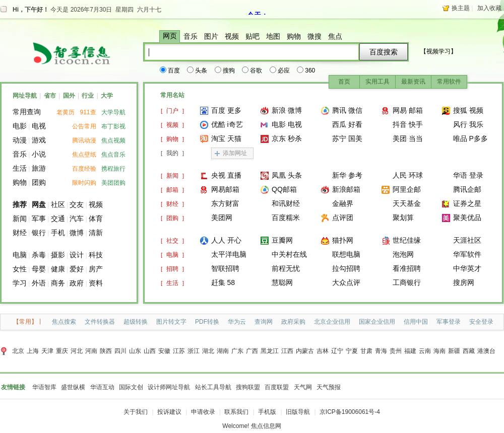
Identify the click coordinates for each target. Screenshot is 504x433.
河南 (91, 351)
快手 (416, 124)
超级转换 (136, 322)
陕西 (106, 351)
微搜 (314, 36)
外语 (39, 283)
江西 (287, 351)
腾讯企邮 (467, 189)
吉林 (323, 351)
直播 (234, 175)
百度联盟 (277, 387)
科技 (96, 255)
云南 (425, 351)
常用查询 (27, 112)
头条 (198, 70)
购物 (294, 36)
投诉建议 (169, 412)
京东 (279, 138)
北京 (18, 351)
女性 (20, 269)
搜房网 (464, 282)
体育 (96, 219)
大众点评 (346, 282)
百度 (170, 70)
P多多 (479, 138)
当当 (416, 138)
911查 (88, 112)
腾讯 (339, 110)
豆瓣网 (282, 240)
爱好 (77, 269)
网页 (170, 36)
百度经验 (84, 169)
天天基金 (407, 203)
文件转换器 (100, 322)
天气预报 (329, 387)
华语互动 (102, 387)
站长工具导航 (213, 387)
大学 (107, 96)
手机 (58, 233)
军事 (39, 219)
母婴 (39, 269)
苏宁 (339, 138)
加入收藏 (489, 8)
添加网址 (235, 153)
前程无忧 (286, 268)
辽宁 (337, 351)
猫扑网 (343, 240)
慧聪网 (282, 282)
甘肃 (366, 351)
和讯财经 (286, 203)
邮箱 (416, 110)
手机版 (267, 412)
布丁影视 (113, 126)
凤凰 (279, 175)
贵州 (396, 351)
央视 (218, 175)
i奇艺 (235, 124)
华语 (460, 175)
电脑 (20, 255)
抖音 (400, 124)
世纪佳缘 (407, 240)
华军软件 (467, 254)
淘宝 (218, 138)
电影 (20, 126)
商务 (58, 283)
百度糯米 (286, 218)
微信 (355, 110)
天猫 (234, 138)
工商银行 (407, 282)
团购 (39, 182)
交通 (58, 219)
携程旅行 (113, 169)
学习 (20, 283)
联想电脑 (346, 254)
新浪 (279, 110)
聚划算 (403, 218)
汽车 (77, 219)
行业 (88, 96)
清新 (96, 233)
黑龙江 (270, 351)
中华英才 (467, 268)
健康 (58, 269)
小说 (39, 154)
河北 (77, 351)
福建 (410, 351)
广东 (237, 351)
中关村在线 (289, 254)
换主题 (461, 8)
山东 (135, 351)
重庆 (62, 351)
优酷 (218, 124)
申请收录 (203, 412)
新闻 (20, 219)
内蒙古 (305, 351)
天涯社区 (467, 240)
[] (172, 111)
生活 (20, 168)
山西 (150, 351)
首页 (344, 82)
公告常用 (84, 126)
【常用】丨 (28, 322)
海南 (439, 351)
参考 (355, 175)
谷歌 (253, 70)
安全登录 (481, 322)
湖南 (223, 351)
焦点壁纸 (84, 155)
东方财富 (225, 203)
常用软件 (449, 82)
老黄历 (66, 112)
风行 (460, 124)
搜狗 (225, 70)
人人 (218, 240)
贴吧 (253, 36)
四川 (120, 351)
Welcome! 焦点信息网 (251, 426)
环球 (416, 175)
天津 (47, 351)
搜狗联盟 (248, 387)
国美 (355, 138)
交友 (77, 204)
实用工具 (377, 82)
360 (306, 70)
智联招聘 (225, 268)
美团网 (222, 218)
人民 (400, 175)
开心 (234, 240)
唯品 (460, 138)
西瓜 (339, 124)
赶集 (218, 282)
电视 (39, 126)
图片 (211, 36)
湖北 (208, 351)
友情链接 (13, 387)
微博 (77, 233)
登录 (476, 175)
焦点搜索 (64, 322)
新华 (339, 175)
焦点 (335, 36)
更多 (234, 110)
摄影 (58, 255)
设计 (77, 255)
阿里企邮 (407, 189)
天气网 (303, 387)
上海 (33, 351)
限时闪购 (84, 183)
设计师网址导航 (169, 387)
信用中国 (416, 322)
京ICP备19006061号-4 (350, 412)
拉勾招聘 (346, 268)
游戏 (39, 140)
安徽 (164, 351)
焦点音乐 (113, 155)
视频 (232, 36)
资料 (96, 283)
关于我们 (136, 412)
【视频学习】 (438, 51)
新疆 (454, 351)
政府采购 (293, 322)
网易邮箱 (225, 189)
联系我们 (236, 412)
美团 (400, 138)
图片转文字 (171, 322)
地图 (273, 36)
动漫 (20, 140)
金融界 (343, 203)
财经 (20, 233)
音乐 (191, 36)
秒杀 (295, 138)
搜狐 (460, 110)
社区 (58, 204)
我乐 (476, 124)
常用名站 (172, 95)
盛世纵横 (73, 387)
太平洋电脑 (229, 254)
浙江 (194, 351)
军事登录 (449, 322)
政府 (77, 283)
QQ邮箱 (284, 189)
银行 (39, 233)
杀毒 (39, 255)
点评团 (343, 218)
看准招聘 (407, 268)
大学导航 (113, 112)
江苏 (179, 351)
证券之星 (467, 203)
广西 (252, 351)
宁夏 (352, 351)
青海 (381, 351)
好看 (355, 124)
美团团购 (113, 183)
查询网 (264, 322)
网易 (400, 110)
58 (231, 282)
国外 (69, 96)
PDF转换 (207, 322)
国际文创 (131, 387)
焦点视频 (113, 140)
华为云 (237, 322)
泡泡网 (403, 254)
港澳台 (486, 351)
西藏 (469, 351)
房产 (96, 269)
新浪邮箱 (346, 189)
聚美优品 (467, 218)
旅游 (39, 168)
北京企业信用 (332, 322)
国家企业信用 (377, 322)
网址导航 (25, 96)
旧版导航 (298, 412)
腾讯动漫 (84, 140)
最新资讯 (413, 82)
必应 (280, 70)
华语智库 (44, 387)
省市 (50, 96)
